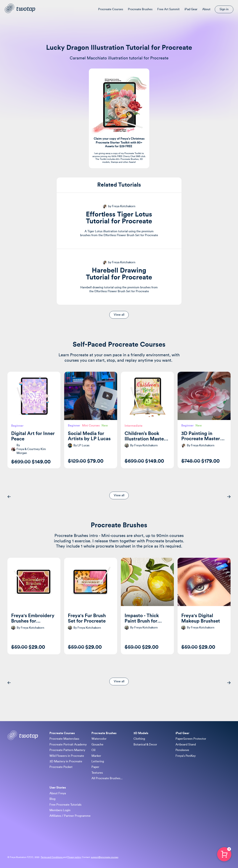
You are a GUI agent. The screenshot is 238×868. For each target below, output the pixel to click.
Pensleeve (182, 750)
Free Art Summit (168, 9)
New (105, 426)
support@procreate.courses (105, 857)
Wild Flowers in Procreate (67, 756)
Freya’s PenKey (186, 756)
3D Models (141, 733)
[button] (9, 497)
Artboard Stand (186, 745)
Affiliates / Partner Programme (70, 816)
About (206, 9)
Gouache (97, 745)
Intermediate (134, 426)
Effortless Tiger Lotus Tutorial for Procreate (119, 218)
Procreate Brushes (140, 9)
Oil (93, 750)
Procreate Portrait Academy (68, 745)
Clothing (139, 739)
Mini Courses (91, 426)
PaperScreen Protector (191, 739)
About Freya (58, 793)
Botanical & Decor (145, 745)
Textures (97, 773)
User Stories (58, 788)
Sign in (224, 9)
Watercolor (99, 739)
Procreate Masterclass (64, 739)
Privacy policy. (74, 857)
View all (119, 315)
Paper (95, 767)
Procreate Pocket (61, 767)
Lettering (98, 761)
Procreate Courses (111, 9)
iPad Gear (191, 9)
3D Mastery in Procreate (66, 761)
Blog (52, 799)
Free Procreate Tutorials (65, 805)
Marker (96, 756)
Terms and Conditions (52, 857)
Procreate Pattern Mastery (67, 750)
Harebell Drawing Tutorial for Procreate (119, 274)
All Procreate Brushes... (107, 778)
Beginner (17, 426)
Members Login (60, 810)
